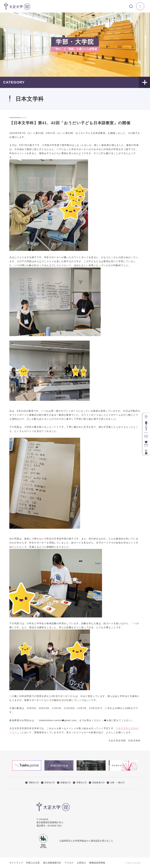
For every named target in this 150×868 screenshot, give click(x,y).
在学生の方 (48, 783)
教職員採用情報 (97, 863)
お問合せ (81, 863)
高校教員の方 (97, 783)
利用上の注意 (33, 863)
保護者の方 (64, 783)
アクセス (69, 863)
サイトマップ (16, 863)
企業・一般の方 (116, 783)
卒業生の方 (80, 783)
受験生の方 (32, 783)
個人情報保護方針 (52, 863)
